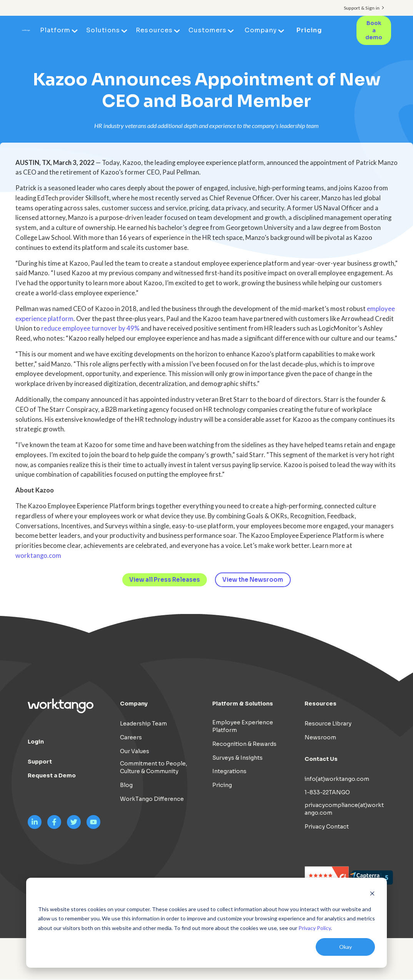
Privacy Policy (315, 928)
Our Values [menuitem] (135, 751)
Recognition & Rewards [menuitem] (244, 744)
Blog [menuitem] (126, 785)
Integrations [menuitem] (229, 772)
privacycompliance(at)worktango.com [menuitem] (344, 809)
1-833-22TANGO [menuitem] (327, 793)
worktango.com (38, 556)
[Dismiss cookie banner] (372, 894)
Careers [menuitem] (131, 737)
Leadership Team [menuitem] (143, 724)
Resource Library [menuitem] (328, 724)
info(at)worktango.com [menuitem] (337, 779)
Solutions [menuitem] (104, 30)
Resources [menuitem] (155, 30)
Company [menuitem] (261, 30)
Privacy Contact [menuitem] (327, 827)
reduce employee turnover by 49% (90, 328)
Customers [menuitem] (208, 30)
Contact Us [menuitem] (321, 759)
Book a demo (374, 30)
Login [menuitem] (36, 742)
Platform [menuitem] (56, 30)
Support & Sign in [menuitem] (362, 8)
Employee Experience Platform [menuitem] (243, 726)
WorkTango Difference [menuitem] (152, 799)
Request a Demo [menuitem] (52, 775)
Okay (346, 947)
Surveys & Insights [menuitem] (237, 758)
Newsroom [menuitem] (320, 737)
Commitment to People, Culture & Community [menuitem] (154, 768)
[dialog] (206, 923)
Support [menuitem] (40, 762)
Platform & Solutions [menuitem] (243, 704)
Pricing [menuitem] (310, 30)
